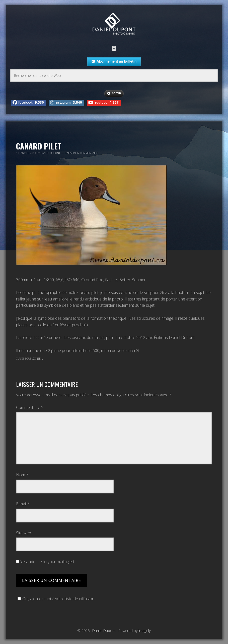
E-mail (23, 504)
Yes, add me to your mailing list (45, 562)
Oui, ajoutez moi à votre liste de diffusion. (56, 599)
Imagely (144, 631)
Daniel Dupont (114, 24)
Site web (24, 533)
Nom (22, 475)
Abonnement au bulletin (114, 62)
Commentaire (30, 407)
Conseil (38, 359)
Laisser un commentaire (82, 153)
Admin (114, 93)
